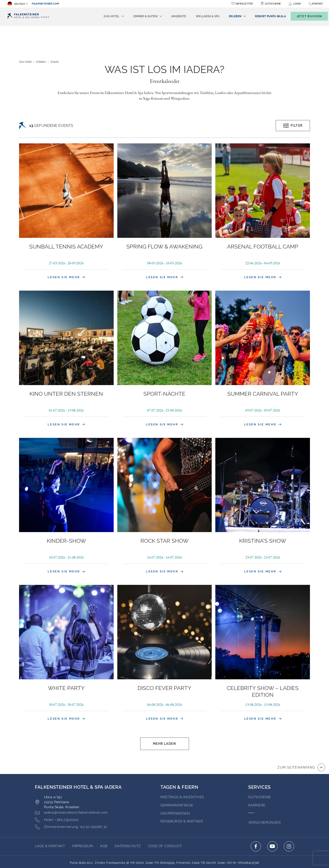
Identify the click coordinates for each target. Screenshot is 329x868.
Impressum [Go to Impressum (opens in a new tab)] (82, 821)
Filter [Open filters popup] (293, 101)
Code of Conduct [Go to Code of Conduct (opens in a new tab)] (165, 821)
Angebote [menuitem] (171, 16)
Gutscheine (273, 4)
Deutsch (16, 4)
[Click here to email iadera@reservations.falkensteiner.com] (71, 788)
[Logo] (28, 16)
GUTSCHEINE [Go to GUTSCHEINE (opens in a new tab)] (260, 772)
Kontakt (317, 4)
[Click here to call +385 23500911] (57, 795)
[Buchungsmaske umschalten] (304, 16)
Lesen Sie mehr (66, 252)
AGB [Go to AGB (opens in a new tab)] (104, 821)
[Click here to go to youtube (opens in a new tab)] (272, 821)
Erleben (41, 37)
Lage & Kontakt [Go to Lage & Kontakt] (50, 821)
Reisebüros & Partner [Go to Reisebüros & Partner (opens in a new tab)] (182, 796)
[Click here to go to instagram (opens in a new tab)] (289, 821)
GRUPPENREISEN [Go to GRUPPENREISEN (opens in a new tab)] (175, 788)
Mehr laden (164, 719)
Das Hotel (25, 37)
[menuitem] (263, 16)
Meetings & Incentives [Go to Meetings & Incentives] (182, 772)
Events (55, 37)
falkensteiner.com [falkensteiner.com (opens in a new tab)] (45, 4)
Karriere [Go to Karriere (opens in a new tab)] (257, 780)
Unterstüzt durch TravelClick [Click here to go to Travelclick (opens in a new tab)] (165, 856)
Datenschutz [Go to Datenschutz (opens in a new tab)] (128, 821)
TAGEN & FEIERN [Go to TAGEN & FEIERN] (179, 762)
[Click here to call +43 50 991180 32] (71, 802)
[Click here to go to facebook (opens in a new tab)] (256, 821)
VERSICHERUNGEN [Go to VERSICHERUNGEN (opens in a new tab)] (264, 798)
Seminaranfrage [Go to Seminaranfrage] (177, 780)
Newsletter (244, 4)
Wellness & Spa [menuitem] (200, 16)
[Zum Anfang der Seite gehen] (301, 743)
